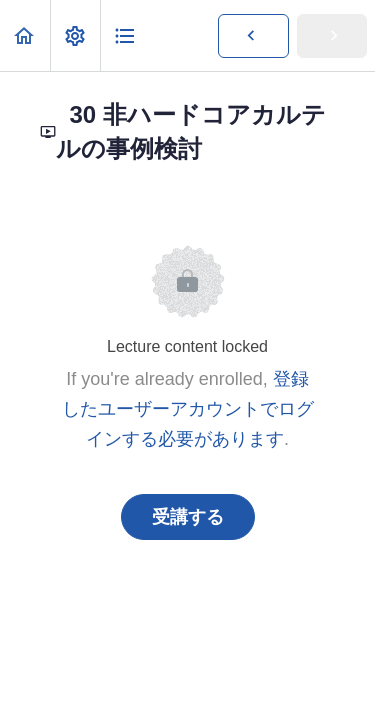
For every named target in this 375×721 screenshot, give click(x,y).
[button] (25, 35)
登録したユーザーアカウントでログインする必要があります (188, 409)
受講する (188, 517)
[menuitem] (75, 35)
